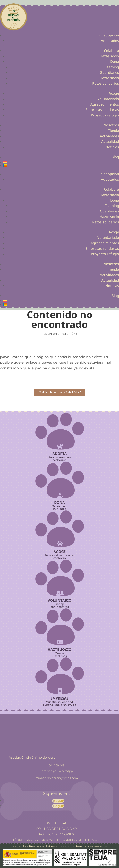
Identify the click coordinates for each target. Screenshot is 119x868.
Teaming (112, 67)
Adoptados (110, 41)
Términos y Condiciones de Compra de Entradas (57, 840)
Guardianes (109, 72)
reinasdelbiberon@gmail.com (57, 778)
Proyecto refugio (105, 115)
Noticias (112, 147)
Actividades (109, 136)
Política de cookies (57, 834)
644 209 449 (56, 765)
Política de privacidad (56, 829)
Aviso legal (57, 823)
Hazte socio (109, 56)
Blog (115, 157)
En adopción (109, 35)
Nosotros (111, 125)
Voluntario (59, 600)
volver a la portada (60, 392)
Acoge (114, 93)
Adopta (60, 454)
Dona (115, 61)
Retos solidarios (106, 83)
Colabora (111, 51)
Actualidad (110, 141)
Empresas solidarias (102, 110)
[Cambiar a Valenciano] (61, 166)
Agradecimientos (105, 104)
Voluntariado (108, 99)
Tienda (113, 131)
